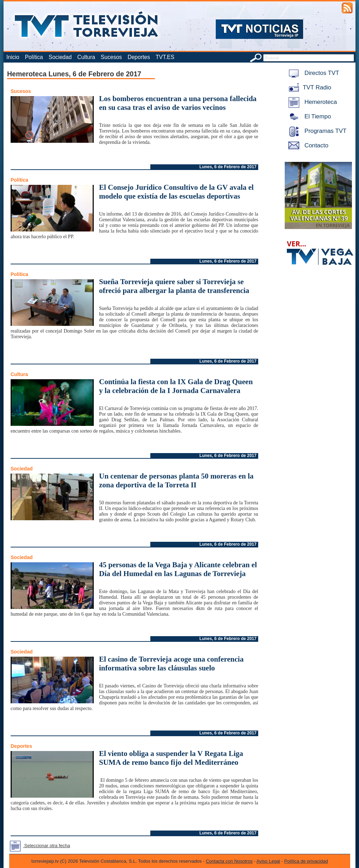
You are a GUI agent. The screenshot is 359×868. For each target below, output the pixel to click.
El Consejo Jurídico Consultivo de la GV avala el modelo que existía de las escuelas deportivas (176, 192)
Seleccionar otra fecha (39, 846)
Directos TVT (312, 73)
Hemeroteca (311, 102)
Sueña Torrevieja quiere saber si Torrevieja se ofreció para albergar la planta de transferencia (174, 286)
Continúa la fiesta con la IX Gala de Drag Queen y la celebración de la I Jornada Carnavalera (176, 386)
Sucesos (111, 57)
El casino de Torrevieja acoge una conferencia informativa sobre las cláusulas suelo (171, 664)
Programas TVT (316, 131)
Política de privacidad (306, 861)
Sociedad (60, 57)
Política (34, 57)
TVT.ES (165, 57)
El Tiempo (308, 116)
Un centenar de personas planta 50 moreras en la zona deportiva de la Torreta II (176, 480)
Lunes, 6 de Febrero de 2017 (228, 167)
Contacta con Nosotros (229, 861)
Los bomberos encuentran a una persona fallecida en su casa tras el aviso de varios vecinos (178, 103)
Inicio (13, 57)
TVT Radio (308, 87)
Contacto (307, 145)
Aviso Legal (268, 861)
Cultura (86, 57)
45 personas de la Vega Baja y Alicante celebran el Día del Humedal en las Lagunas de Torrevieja (178, 569)
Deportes (139, 57)
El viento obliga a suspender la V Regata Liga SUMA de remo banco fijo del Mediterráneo (171, 758)
